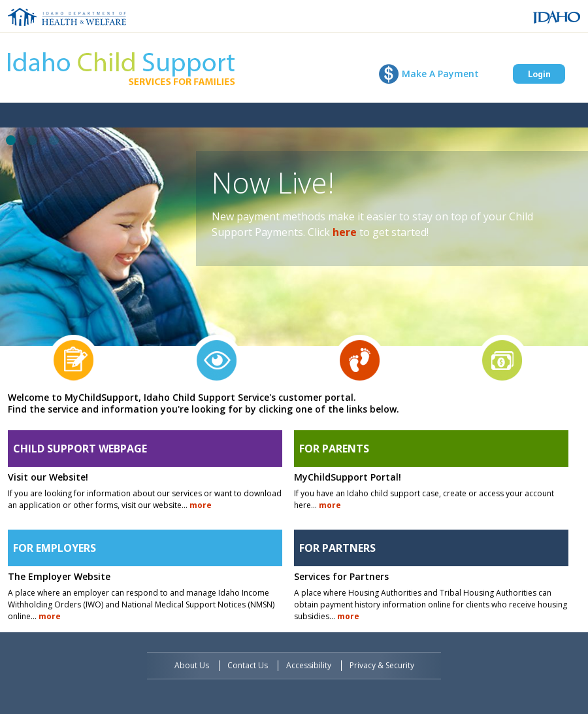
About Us (192, 665)
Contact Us (248, 665)
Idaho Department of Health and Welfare (67, 17)
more (201, 505)
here (345, 232)
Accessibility (309, 665)
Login (539, 74)
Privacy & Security (382, 665)
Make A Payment (440, 74)
